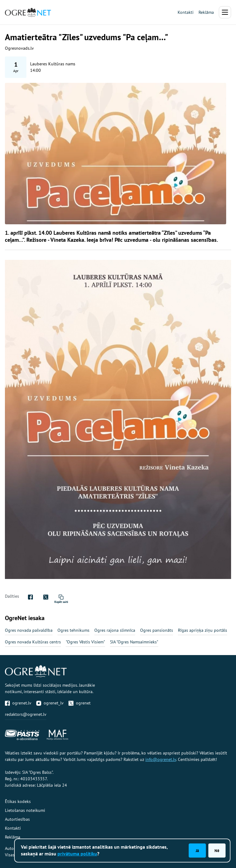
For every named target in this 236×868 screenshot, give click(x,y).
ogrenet (80, 703)
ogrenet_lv (50, 703)
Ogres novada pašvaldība (29, 630)
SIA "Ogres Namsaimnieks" (134, 642)
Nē (217, 851)
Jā (197, 851)
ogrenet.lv (18, 703)
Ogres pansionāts (157, 630)
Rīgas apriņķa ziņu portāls (203, 630)
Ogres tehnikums (73, 630)
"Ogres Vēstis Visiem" (85, 642)
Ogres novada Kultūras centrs (33, 642)
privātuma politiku (77, 854)
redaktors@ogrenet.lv (26, 714)
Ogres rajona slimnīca (115, 630)
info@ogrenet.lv (161, 759)
